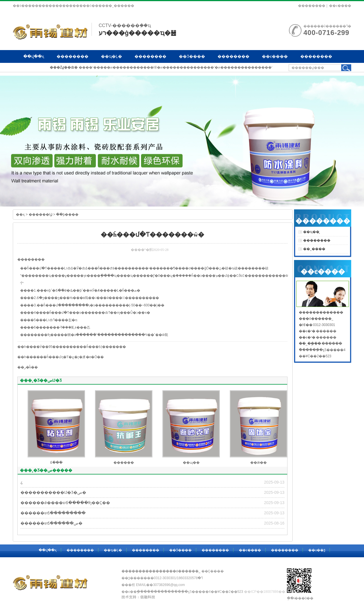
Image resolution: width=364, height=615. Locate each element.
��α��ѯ (33, 69)
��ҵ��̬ (311, 232)
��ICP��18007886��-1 (266, 592)
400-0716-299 (326, 33)
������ (124, 463)
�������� (312, 6)
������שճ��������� (53, 513)
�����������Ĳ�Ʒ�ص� (53, 492)
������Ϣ (41, 214)
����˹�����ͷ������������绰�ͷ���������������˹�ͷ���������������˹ (176, 67)
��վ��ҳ (34, 56)
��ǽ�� (259, 463)
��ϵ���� (340, 6)
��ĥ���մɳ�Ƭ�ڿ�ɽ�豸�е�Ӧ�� (72, 357)
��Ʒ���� (192, 56)
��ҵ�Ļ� (111, 56)
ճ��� (56, 463)
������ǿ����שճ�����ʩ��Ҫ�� (65, 503)
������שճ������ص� (51, 523)
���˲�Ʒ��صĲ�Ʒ (41, 380)
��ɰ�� (191, 463)
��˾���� (314, 249)
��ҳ (20, 214)
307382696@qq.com (169, 585)
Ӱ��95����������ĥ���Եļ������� (83, 347)
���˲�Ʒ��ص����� (46, 470)
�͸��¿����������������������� (22, 482)
